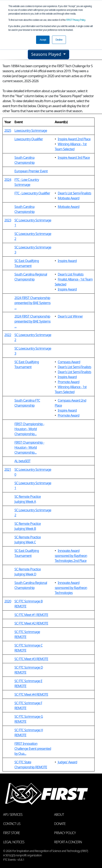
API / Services (13, 815)
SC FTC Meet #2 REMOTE (31, 623)
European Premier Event (31, 171)
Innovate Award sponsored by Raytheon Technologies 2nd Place (71, 556)
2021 (8, 469)
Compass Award (69, 362)
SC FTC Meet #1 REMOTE (31, 615)
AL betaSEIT (22, 461)
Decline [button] (59, 40)
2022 (8, 335)
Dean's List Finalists (71, 274)
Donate (60, 824)
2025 (8, 130)
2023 (8, 220)
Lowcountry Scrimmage (31, 130)
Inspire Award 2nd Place (74, 139)
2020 (8, 601)
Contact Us (12, 824)
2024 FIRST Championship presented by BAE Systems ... (33, 303)
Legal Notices (14, 842)
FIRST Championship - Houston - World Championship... (29, 429)
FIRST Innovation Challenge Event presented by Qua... (33, 749)
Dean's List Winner (70, 316)
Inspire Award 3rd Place (74, 158)
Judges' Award (67, 762)
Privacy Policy (76, 20)
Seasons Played (47, 54)
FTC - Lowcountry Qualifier (32, 193)
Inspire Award (67, 261)
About (59, 815)
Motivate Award (69, 198)
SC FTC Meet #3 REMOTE (31, 659)
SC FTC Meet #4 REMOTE (31, 694)
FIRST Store (12, 833)
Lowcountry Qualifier (29, 139)
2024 (8, 180)
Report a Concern (68, 842)
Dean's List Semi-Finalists (75, 193)
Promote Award (69, 382)
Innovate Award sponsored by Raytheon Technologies (71, 588)
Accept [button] (43, 40)
